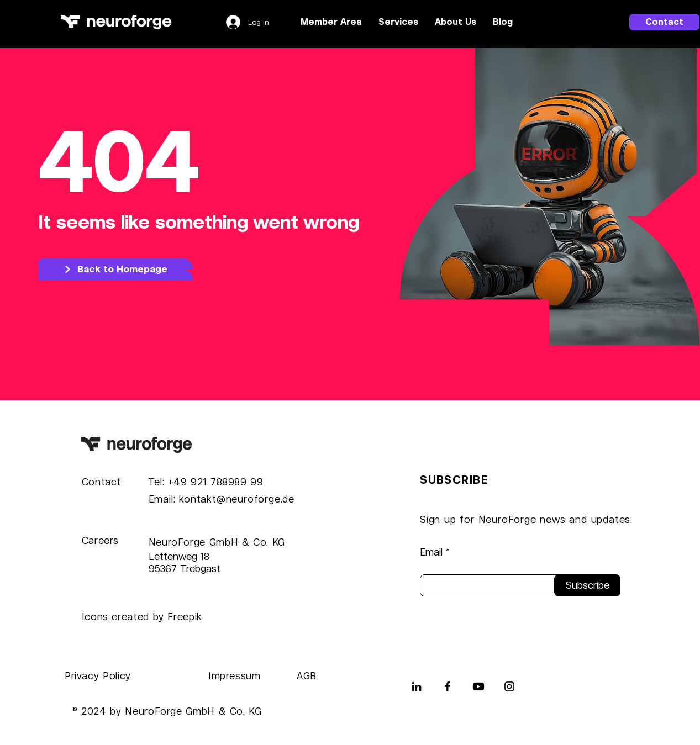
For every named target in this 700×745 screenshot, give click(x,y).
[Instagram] (509, 686)
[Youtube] (478, 686)
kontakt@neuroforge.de (237, 499)
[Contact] (664, 22)
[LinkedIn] (417, 686)
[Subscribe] (587, 585)
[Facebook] (448, 686)
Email (431, 552)
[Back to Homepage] (115, 269)
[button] (398, 22)
